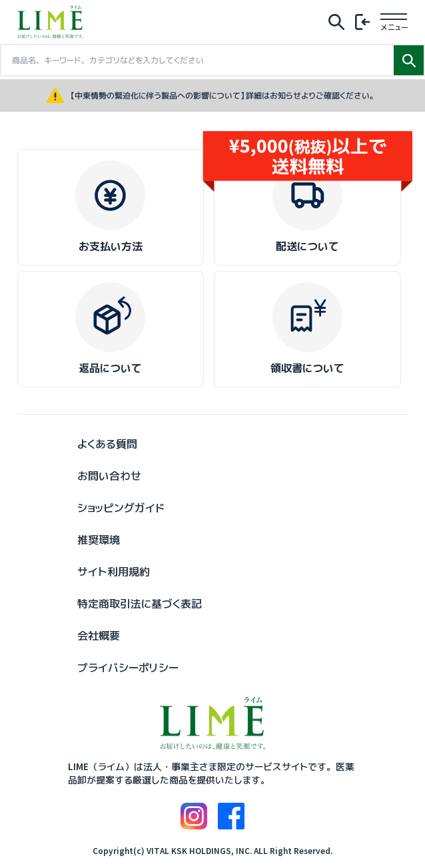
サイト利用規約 (114, 572)
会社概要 (99, 636)
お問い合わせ (109, 476)
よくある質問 (107, 444)
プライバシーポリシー (128, 668)
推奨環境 (99, 540)
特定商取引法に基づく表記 (140, 604)
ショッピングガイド (121, 508)
